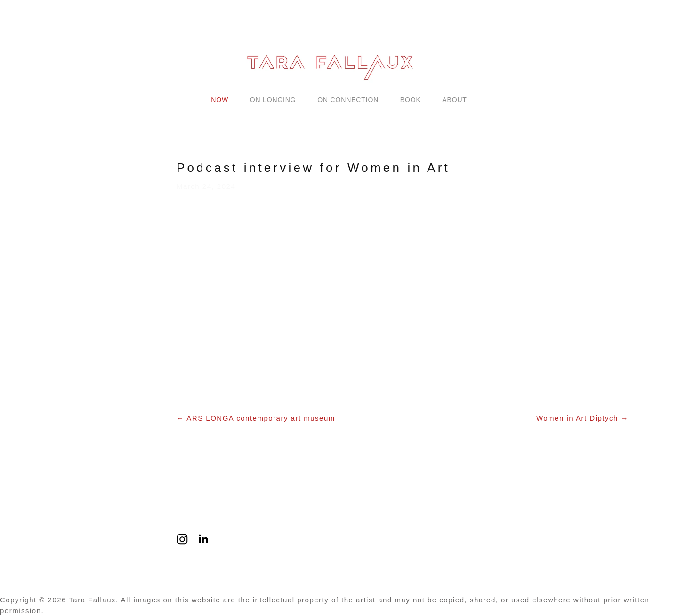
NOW (220, 100)
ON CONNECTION (348, 100)
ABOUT (454, 100)
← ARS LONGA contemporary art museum (256, 418)
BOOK (411, 100)
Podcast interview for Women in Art (313, 168)
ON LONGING (273, 100)
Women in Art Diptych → (582, 418)
